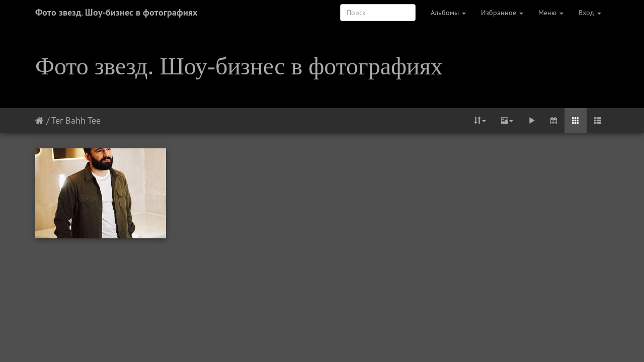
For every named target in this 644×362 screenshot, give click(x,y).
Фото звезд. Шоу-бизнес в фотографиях (116, 12)
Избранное (502, 13)
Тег (57, 120)
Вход (590, 13)
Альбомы (448, 13)
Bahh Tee (83, 120)
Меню (551, 13)
